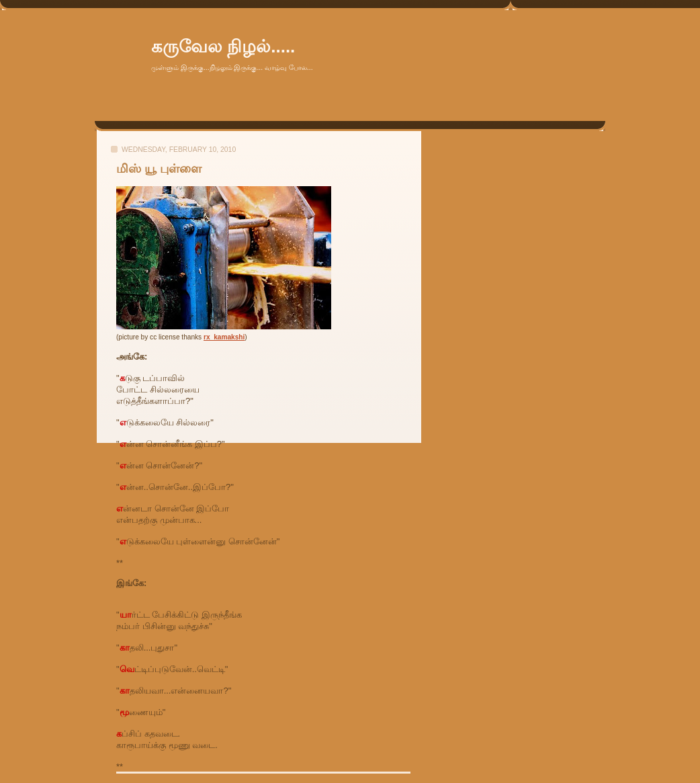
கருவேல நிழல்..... (223, 46)
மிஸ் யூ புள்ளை (159, 169)
